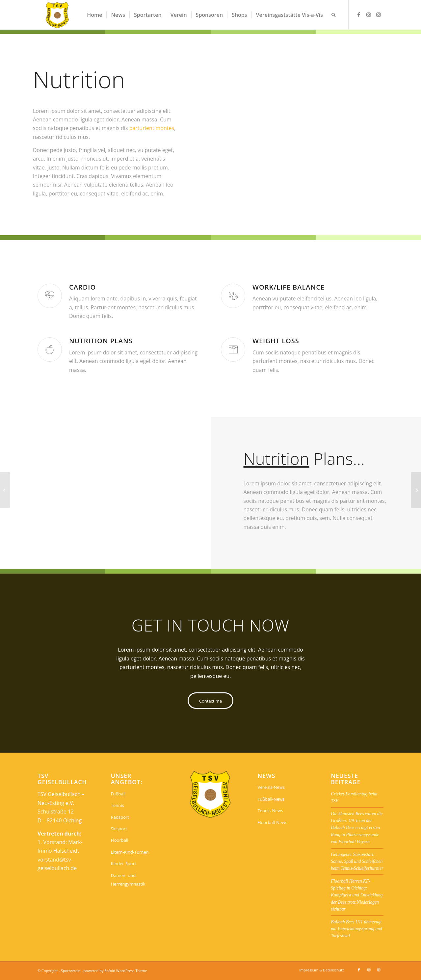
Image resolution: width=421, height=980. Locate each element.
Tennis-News (270, 811)
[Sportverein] (57, 15)
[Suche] (334, 15)
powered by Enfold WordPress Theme (115, 971)
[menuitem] (94, 15)
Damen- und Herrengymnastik (128, 880)
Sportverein (71, 971)
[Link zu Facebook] (359, 14)
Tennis (118, 805)
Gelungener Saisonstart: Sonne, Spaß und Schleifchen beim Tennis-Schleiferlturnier (357, 862)
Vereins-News (271, 787)
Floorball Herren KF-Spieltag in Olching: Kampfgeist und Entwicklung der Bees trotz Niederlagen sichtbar (357, 895)
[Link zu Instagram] (369, 14)
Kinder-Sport (124, 864)
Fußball (118, 794)
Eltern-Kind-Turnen (130, 852)
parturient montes (152, 128)
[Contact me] (210, 701)
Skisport (119, 829)
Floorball (120, 840)
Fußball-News (271, 799)
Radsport (120, 817)
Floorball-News (272, 822)
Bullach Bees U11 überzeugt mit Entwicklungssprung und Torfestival (356, 929)
